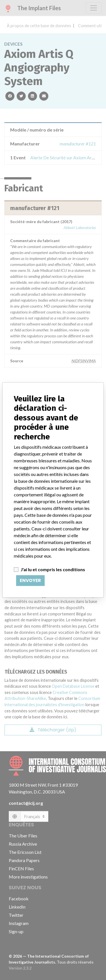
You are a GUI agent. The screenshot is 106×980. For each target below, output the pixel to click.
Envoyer (30, 580)
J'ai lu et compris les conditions (53, 569)
